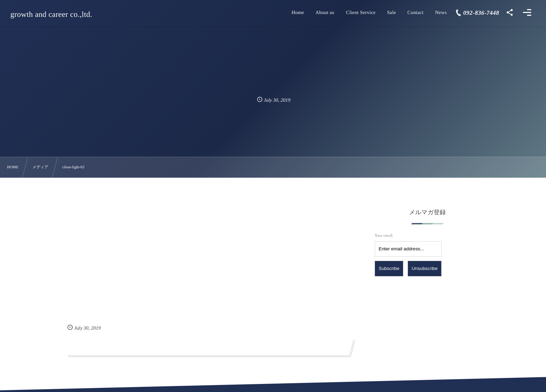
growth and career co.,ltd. (52, 14)
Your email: (384, 236)
